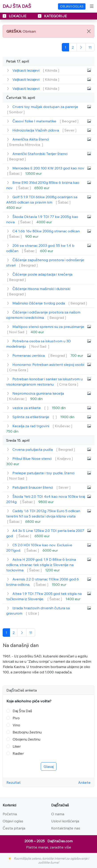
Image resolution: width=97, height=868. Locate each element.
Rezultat (14, 782)
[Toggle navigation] (92, 6)
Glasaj (49, 766)
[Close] (89, 31)
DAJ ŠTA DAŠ (17, 6)
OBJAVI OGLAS (72, 6)
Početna (10, 814)
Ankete (84, 782)
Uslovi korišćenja (65, 821)
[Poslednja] (90, 47)
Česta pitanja (14, 828)
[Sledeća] (81, 47)
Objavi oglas (13, 821)
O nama (58, 814)
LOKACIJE (15, 16)
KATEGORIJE (52, 16)
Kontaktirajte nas (66, 828)
